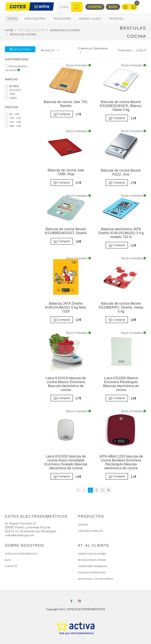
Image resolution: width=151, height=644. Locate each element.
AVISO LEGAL (85, 579)
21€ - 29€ (13, 122)
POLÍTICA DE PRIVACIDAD (92, 573)
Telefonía (116, 19)
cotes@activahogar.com (20, 535)
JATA (10, 94)
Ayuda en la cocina (65, 30)
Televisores (62, 19)
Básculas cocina (23, 34)
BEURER (12, 86)
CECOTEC (13, 90)
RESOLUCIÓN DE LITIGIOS (92, 560)
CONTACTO (11, 566)
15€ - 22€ (13, 118)
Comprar (62, 114)
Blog (113, 7)
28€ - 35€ (13, 126)
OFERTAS (83, 525)
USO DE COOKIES (104, 579)
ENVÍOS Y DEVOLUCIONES (92, 554)
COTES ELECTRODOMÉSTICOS (21, 554)
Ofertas (95, 7)
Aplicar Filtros (20, 49)
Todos (12, 19)
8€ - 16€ (12, 114)
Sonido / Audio (90, 19)
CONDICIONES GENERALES (93, 566)
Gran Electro (35, 19)
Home (9, 30)
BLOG (8, 560)
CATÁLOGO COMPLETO (90, 531)
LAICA (11, 98)
